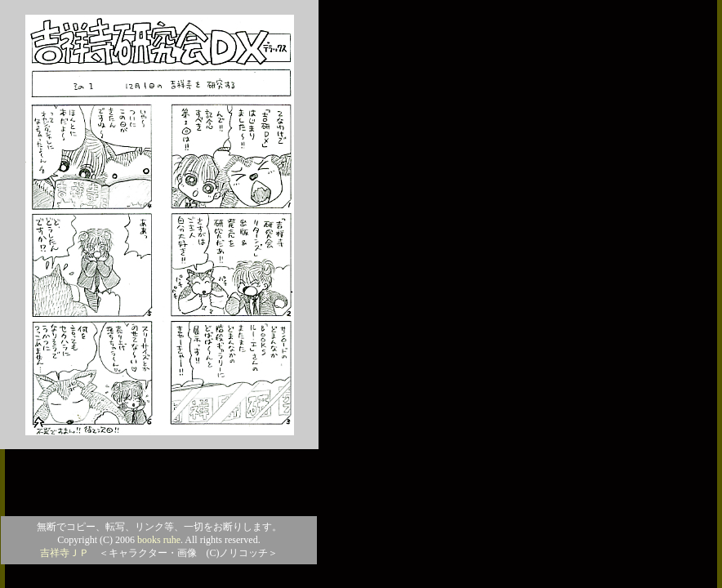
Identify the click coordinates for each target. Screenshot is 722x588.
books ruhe (159, 540)
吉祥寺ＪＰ (65, 553)
